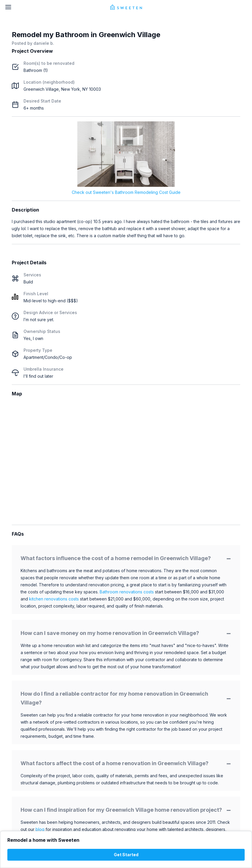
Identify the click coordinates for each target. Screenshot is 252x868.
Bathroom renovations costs (127, 592)
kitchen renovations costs (54, 599)
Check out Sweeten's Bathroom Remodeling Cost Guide (126, 192)
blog (40, 829)
